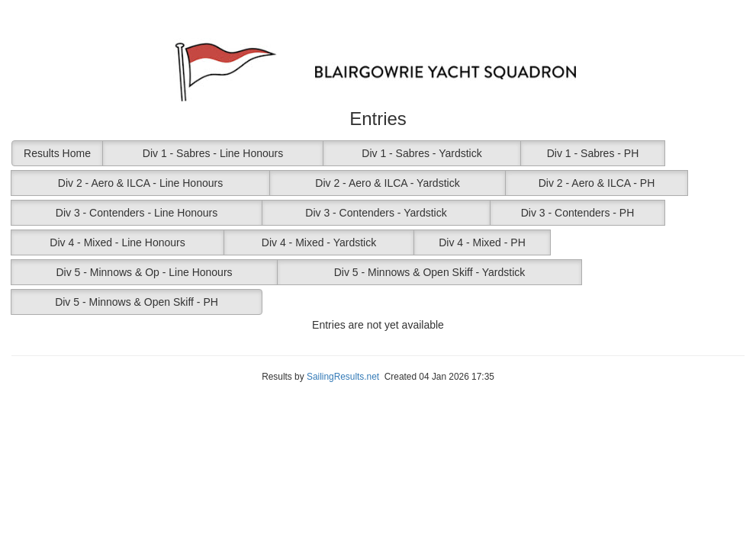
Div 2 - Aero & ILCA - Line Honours (140, 183)
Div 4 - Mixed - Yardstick (319, 242)
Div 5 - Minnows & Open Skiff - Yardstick (430, 272)
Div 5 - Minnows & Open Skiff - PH (137, 302)
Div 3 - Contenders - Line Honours (137, 213)
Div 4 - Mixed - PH (482, 242)
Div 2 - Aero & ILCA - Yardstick (387, 183)
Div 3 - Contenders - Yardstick (376, 213)
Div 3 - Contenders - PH (578, 213)
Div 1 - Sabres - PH (593, 153)
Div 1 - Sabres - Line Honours (213, 153)
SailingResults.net (343, 377)
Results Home (57, 153)
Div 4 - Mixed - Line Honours (117, 242)
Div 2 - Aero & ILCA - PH (597, 183)
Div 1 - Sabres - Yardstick (421, 153)
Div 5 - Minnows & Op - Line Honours (144, 272)
